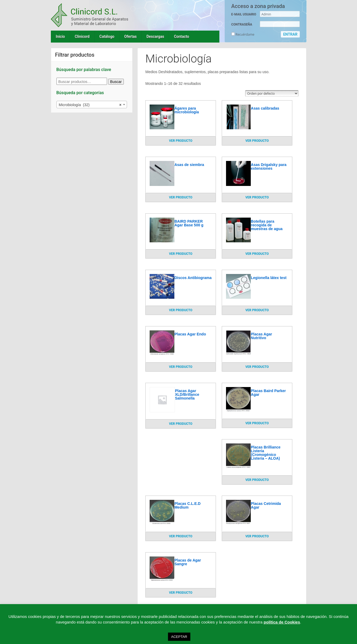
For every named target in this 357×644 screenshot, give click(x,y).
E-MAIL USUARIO (244, 14)
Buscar (116, 82)
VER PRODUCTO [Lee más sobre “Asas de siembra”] (181, 197)
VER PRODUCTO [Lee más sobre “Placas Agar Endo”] (181, 367)
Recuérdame (243, 34)
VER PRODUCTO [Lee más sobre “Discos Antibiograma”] (181, 310)
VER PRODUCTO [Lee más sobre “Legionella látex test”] (257, 310)
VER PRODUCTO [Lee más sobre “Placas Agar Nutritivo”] (257, 367)
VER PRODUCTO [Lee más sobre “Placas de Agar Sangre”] (181, 593)
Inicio (60, 36)
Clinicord (82, 36)
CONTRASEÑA (242, 24)
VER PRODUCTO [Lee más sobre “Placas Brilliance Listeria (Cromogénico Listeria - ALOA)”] (257, 480)
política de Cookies (282, 622)
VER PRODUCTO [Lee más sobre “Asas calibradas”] (257, 141)
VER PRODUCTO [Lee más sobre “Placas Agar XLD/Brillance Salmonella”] (181, 424)
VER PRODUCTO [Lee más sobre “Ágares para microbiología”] (181, 141)
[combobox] (92, 105)
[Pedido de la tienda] (272, 93)
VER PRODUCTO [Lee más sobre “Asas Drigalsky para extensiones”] (257, 197)
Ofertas (131, 36)
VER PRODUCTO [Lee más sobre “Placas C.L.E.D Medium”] (181, 536)
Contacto (181, 36)
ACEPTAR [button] (179, 637)
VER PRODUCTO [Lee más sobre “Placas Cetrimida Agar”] (257, 536)
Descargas (155, 36)
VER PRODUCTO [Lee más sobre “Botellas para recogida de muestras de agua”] (257, 254)
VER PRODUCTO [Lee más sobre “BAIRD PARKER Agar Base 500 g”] (181, 254)
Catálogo (107, 36)
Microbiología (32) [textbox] (90, 105)
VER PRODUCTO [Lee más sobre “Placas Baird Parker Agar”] (257, 423)
